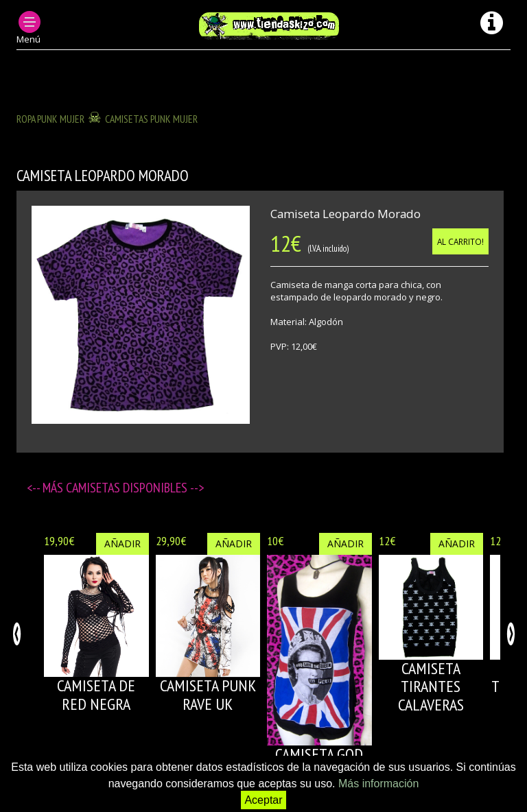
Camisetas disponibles (128, 488)
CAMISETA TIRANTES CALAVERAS (431, 686)
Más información (378, 784)
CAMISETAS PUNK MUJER (151, 119)
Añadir (122, 544)
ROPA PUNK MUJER (50, 119)
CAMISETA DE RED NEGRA (96, 694)
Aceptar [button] (263, 800)
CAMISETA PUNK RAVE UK (208, 694)
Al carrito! (460, 241)
